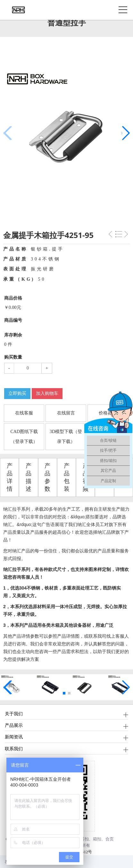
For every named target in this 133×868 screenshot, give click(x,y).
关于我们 (14, 714)
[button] (125, 133)
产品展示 (14, 725)
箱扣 (97, 839)
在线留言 (66, 413)
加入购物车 (47, 393)
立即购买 (17, 393)
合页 (110, 839)
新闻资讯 (14, 737)
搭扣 (85, 839)
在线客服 (24, 413)
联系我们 (14, 749)
